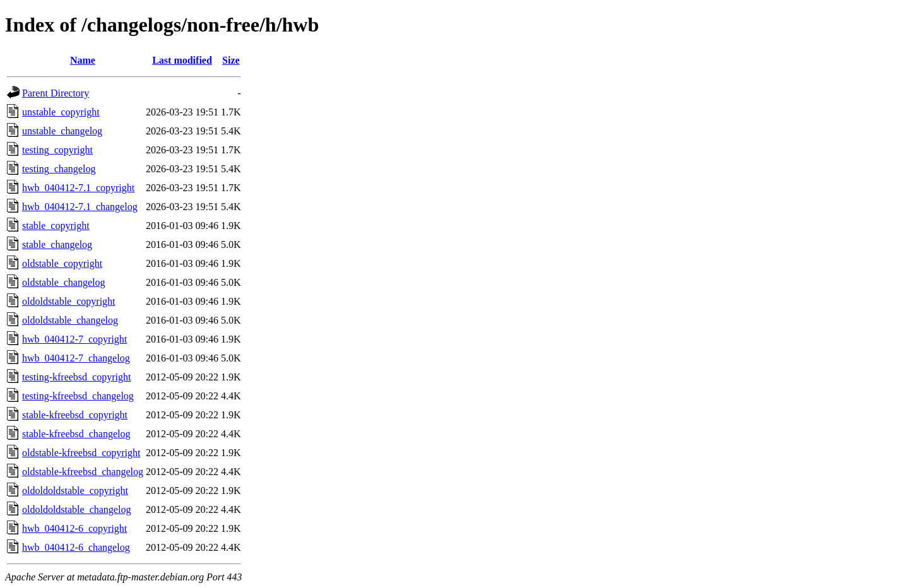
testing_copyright (57, 150)
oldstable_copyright (62, 263)
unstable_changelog (62, 131)
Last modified (182, 60)
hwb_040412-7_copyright (74, 339)
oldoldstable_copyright (69, 301)
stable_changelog (57, 244)
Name (83, 60)
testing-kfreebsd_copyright (76, 377)
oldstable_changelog (64, 282)
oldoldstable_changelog (70, 320)
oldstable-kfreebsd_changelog (83, 472)
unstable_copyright (61, 112)
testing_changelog (59, 169)
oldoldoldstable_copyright (75, 491)
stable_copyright (56, 226)
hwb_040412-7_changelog (76, 358)
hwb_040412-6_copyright (74, 528)
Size (231, 60)
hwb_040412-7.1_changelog (80, 207)
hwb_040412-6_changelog (76, 547)
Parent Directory (56, 93)
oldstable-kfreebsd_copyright (81, 453)
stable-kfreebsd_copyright (75, 415)
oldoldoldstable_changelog (76, 509)
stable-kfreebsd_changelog (76, 434)
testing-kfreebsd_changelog (78, 396)
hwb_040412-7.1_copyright (78, 188)
